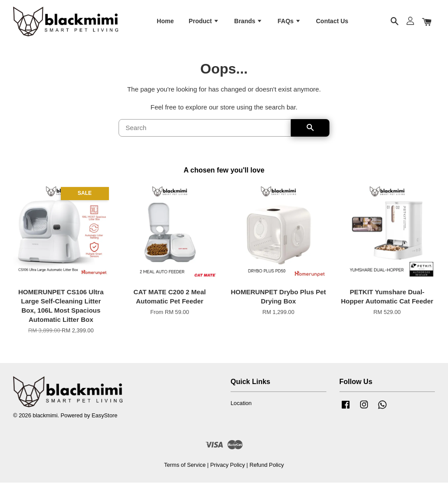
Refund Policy (267, 465)
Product (204, 21)
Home (165, 21)
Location (241, 404)
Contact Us (332, 21)
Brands (248, 21)
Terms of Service (185, 465)
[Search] (205, 128)
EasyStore (104, 415)
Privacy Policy (227, 465)
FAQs (289, 21)
